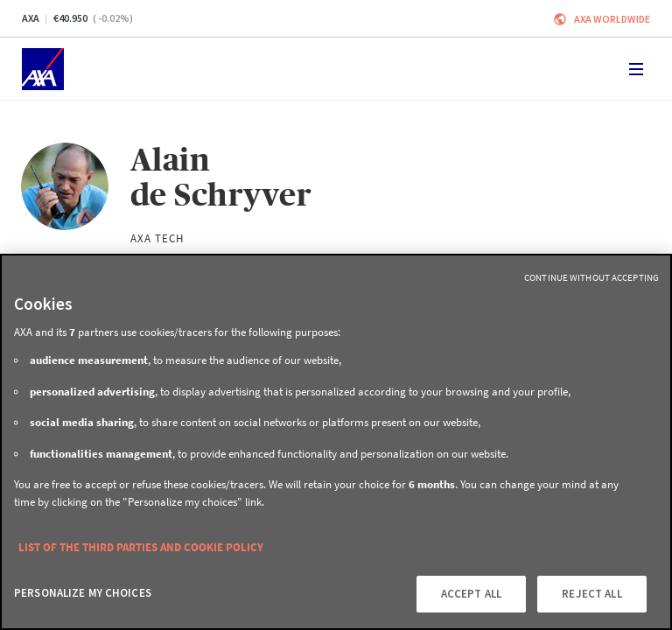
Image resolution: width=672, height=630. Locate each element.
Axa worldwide (612, 19)
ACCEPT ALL (471, 594)
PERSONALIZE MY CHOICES (83, 593)
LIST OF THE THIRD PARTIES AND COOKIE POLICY (141, 547)
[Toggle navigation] (636, 69)
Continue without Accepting (591, 277)
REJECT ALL (591, 594)
